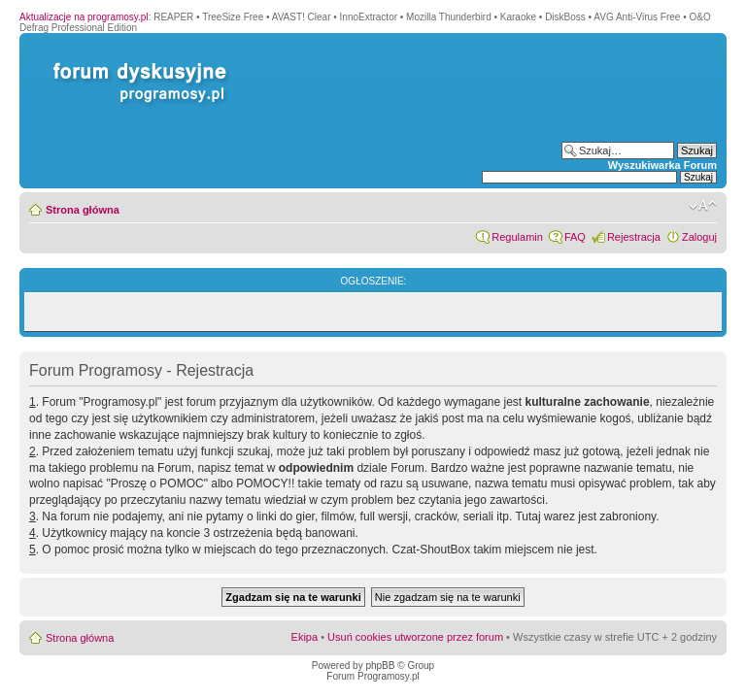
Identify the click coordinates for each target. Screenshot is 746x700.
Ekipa (305, 637)
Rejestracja (634, 237)
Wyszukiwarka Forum (662, 165)
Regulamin (517, 237)
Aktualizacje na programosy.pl (84, 17)
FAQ (575, 237)
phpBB (380, 666)
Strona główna (83, 210)
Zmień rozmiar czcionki (703, 206)
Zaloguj (699, 237)
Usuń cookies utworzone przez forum (415, 637)
